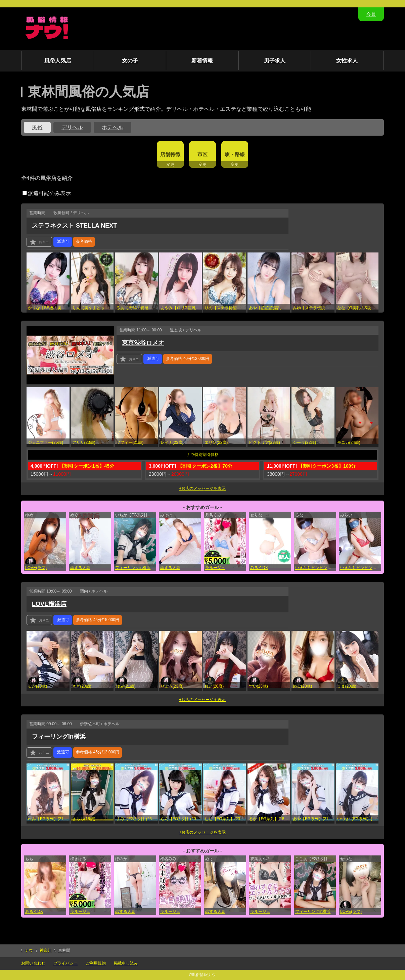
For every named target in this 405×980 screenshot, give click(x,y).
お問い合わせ (33, 963)
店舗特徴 (170, 154)
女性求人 (347, 61)
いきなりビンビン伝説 (315, 568)
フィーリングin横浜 (133, 568)
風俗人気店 (58, 61)
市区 (203, 154)
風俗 (37, 127)
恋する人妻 (80, 568)
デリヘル (72, 127)
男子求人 (275, 61)
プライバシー (65, 963)
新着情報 (202, 61)
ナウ (29, 950)
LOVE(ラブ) (36, 568)
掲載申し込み (126, 963)
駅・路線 (235, 154)
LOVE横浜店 (49, 604)
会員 (371, 14)
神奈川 (46, 950)
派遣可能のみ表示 (47, 193)
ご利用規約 (96, 963)
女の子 (130, 61)
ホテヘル (113, 127)
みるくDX (259, 568)
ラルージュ (215, 568)
